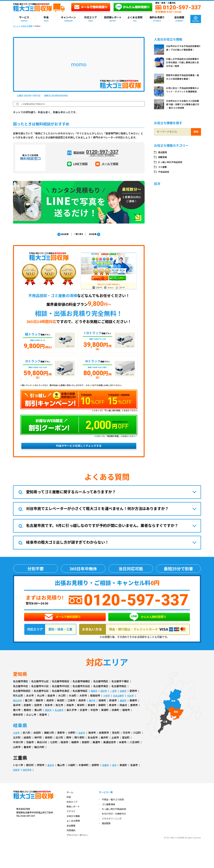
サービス (24, 19)
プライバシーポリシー (79, 842)
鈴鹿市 (107, 772)
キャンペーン (68, 19)
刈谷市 (133, 703)
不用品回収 (165, 172)
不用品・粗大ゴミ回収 (117, 807)
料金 (46, 19)
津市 (116, 772)
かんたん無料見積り (148, 622)
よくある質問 (135, 19)
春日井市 (18, 708)
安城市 (126, 698)
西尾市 (49, 717)
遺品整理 (163, 152)
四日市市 (29, 777)
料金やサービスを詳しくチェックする (79, 448)
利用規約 (72, 838)
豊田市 (126, 708)
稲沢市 (105, 698)
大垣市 (17, 740)
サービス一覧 (110, 800)
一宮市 (116, 698)
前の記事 (60, 234)
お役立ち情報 (27, 26)
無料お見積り (157, 19)
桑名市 (51, 772)
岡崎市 (94, 698)
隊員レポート (74, 814)
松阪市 (17, 777)
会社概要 (179, 19)
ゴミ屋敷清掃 (112, 812)
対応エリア (91, 19)
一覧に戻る (78, 234)
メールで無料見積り (63, 622)
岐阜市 (83, 740)
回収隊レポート (113, 19)
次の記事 (98, 234)
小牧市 (107, 703)
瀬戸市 (94, 708)
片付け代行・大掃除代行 (119, 822)
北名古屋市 (120, 703)
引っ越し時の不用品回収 (172, 162)
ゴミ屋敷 (163, 167)
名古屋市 (61, 717)
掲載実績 (163, 157)
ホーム (16, 26)
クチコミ (72, 819)
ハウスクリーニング (116, 826)
